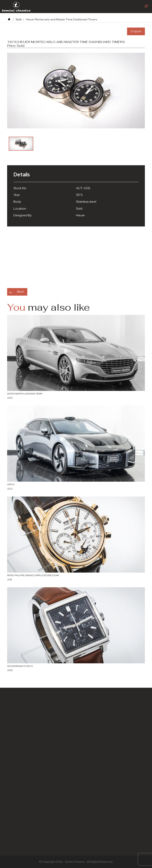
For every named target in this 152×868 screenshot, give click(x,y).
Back (20, 292)
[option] (21, 144)
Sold (19, 19)
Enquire (136, 31)
